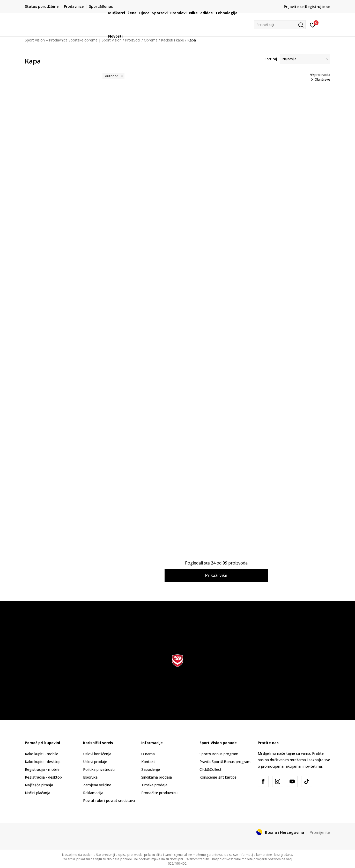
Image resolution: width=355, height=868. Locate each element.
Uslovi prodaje (95, 762)
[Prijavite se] (313, 25)
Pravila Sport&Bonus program (225, 762)
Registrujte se (318, 7)
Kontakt (148, 762)
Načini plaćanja (38, 793)
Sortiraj (271, 59)
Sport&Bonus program (219, 754)
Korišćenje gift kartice (218, 777)
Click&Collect (210, 769)
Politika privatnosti (99, 769)
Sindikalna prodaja (157, 777)
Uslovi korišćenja (97, 754)
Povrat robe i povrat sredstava (109, 800)
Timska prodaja (154, 785)
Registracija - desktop (43, 777)
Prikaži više (216, 575)
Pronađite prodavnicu (159, 793)
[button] (280, 25)
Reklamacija (93, 793)
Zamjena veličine (97, 785)
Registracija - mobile (42, 769)
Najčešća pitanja (39, 785)
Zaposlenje (151, 769)
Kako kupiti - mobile (42, 754)
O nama (148, 754)
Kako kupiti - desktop (43, 762)
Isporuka (90, 777)
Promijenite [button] (320, 832)
